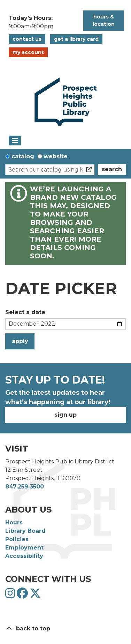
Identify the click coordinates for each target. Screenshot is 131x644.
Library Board (25, 531)
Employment (24, 548)
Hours (14, 522)
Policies (17, 539)
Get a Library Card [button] (76, 39)
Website (56, 156)
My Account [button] (28, 52)
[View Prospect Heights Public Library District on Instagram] (11, 595)
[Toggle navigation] (15, 141)
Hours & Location (104, 20)
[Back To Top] (65, 629)
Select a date (25, 312)
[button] (43, 22)
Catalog (23, 156)
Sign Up (65, 415)
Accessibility (24, 556)
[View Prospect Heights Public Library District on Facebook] (23, 595)
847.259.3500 (25, 487)
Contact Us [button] (27, 39)
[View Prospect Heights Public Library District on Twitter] (35, 595)
